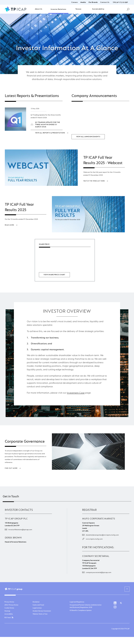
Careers (75, 2)
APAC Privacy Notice (11, 605)
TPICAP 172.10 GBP (120, 2)
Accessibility (9, 614)
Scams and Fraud (38, 605)
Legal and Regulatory (77, 602)
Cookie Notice (9, 608)
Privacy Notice (9, 602)
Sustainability (98, 9)
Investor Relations (58, 9)
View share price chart (54, 275)
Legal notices (37, 608)
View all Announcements (88, 137)
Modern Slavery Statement (42, 611)
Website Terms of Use (40, 614)
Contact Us (105, 2)
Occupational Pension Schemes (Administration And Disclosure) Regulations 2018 (86, 606)
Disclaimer (36, 602)
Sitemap (7, 611)
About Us (39, 9)
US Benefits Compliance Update (81, 611)
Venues (78, 9)
